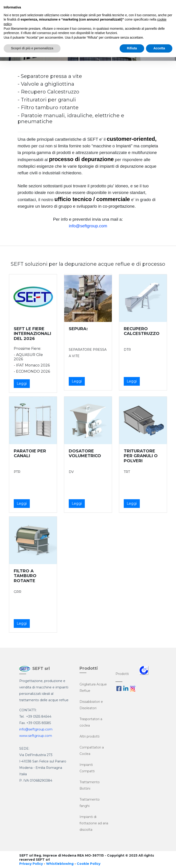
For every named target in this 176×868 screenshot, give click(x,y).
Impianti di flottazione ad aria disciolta (94, 823)
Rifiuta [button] (132, 48)
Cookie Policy (89, 864)
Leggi (22, 384)
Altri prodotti (89, 736)
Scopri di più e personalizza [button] (32, 48)
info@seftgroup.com (88, 226)
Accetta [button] (159, 48)
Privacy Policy (31, 864)
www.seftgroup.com (36, 736)
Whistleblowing (60, 864)
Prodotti (122, 674)
